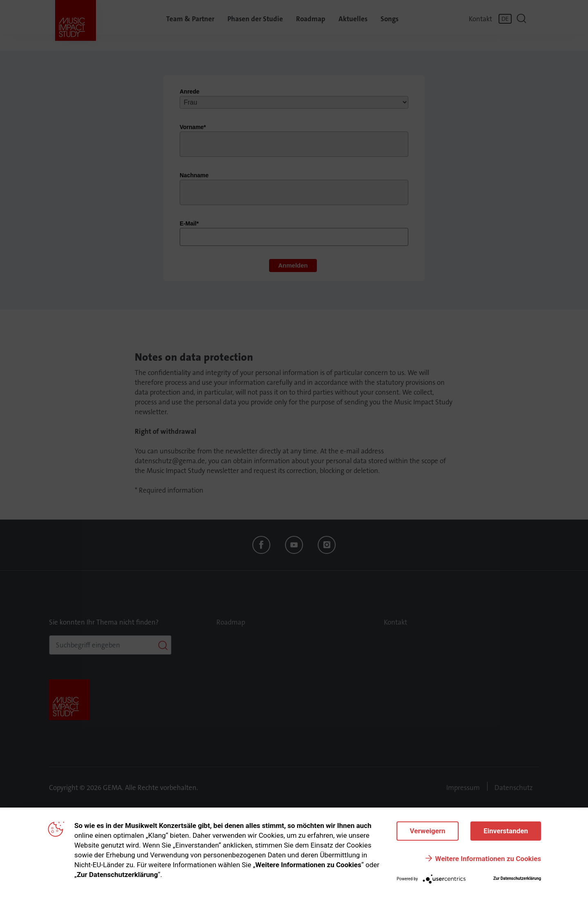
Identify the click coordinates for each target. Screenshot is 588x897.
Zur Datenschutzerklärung (517, 878)
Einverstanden (506, 831)
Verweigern (427, 831)
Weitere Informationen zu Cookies (488, 859)
